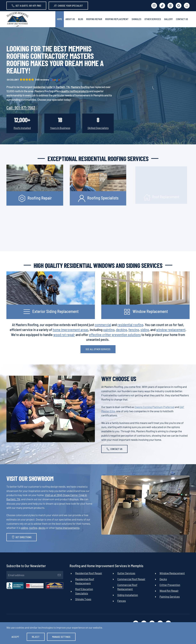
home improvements (67, 528)
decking (122, 330)
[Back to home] (18, 19)
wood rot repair (64, 335)
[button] (33, 80)
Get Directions (22, 537)
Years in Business (60, 128)
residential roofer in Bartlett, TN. (52, 87)
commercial (103, 325)
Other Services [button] (153, 19)
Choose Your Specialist (68, 6)
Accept (15, 637)
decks (42, 528)
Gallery (168, 19)
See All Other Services (98, 349)
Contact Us (182, 19)
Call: (21, 108)
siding (145, 330)
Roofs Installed (22, 128)
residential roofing (130, 325)
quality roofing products (75, 91)
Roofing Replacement (117, 19)
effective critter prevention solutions (115, 335)
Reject (36, 637)
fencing (134, 330)
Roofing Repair (94, 19)
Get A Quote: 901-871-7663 (26, 6)
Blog (81, 19)
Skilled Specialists (98, 128)
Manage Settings (61, 637)
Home (60, 19)
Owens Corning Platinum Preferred (154, 407)
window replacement (171, 330)
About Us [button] (70, 19)
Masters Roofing (80, 87)
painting (109, 330)
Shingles (136, 19)
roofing (33, 528)
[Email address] (34, 575)
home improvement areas (70, 330)
